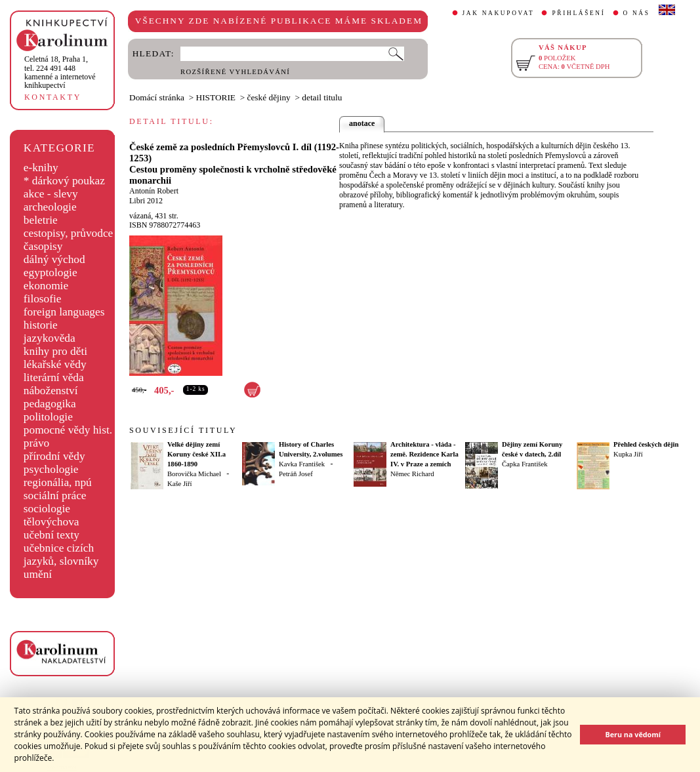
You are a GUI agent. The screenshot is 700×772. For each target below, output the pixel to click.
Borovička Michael (194, 474)
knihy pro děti (55, 351)
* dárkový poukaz (64, 181)
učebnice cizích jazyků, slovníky (61, 555)
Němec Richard (412, 474)
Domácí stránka (157, 97)
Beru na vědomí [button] (633, 734)
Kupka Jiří (628, 454)
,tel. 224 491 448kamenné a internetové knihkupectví (60, 72)
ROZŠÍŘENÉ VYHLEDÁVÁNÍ (235, 72)
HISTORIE (216, 97)
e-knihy (41, 168)
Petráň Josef (296, 474)
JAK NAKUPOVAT (499, 13)
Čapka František (525, 464)
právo (36, 443)
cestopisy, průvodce (69, 233)
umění (38, 574)
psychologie (51, 469)
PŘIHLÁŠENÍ (578, 13)
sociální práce (55, 496)
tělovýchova (51, 522)
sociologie (47, 509)
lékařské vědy (55, 364)
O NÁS (637, 13)
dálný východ (54, 259)
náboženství (51, 391)
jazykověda (50, 338)
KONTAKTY (53, 97)
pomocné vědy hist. (68, 430)
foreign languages (64, 312)
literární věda (54, 377)
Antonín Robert (154, 191)
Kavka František (302, 464)
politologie (48, 417)
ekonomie (46, 286)
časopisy (43, 246)
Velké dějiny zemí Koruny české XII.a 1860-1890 (196, 454)
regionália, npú (58, 482)
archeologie (50, 207)
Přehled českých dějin (646, 444)
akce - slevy (51, 194)
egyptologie (51, 273)
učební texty (51, 535)
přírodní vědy (54, 456)
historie (41, 325)
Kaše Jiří (180, 484)
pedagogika (50, 404)
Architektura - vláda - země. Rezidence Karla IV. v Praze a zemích (424, 454)
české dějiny (269, 97)
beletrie (41, 220)
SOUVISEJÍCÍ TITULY (183, 430)
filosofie (43, 299)
